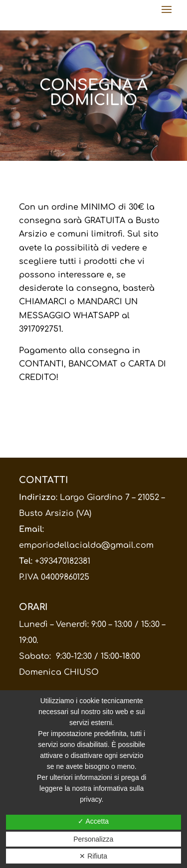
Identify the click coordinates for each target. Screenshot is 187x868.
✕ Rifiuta (93, 856)
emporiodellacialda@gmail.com (86, 545)
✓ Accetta (93, 821)
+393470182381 (63, 561)
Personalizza (93, 839)
